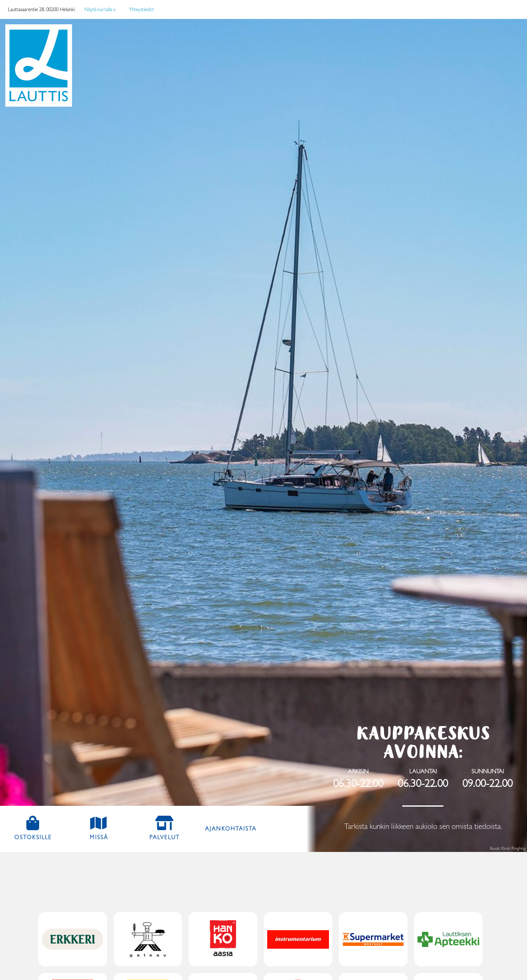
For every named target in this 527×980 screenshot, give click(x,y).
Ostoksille (40, 836)
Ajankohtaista (231, 828)
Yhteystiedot (141, 9)
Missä (99, 837)
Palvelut (165, 837)
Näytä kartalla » (100, 9)
